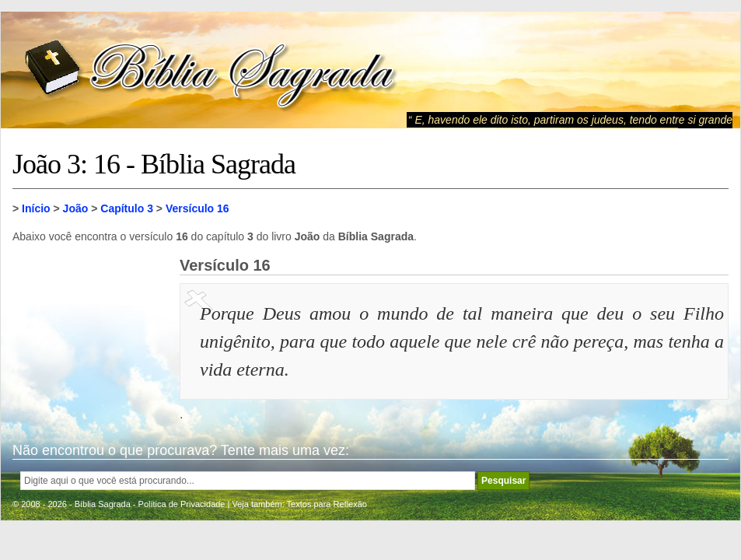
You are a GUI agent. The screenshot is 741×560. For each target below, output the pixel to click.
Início (36, 208)
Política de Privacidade (182, 504)
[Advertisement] (90, 334)
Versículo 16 (197, 208)
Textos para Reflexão (327, 504)
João (76, 208)
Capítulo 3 (127, 208)
